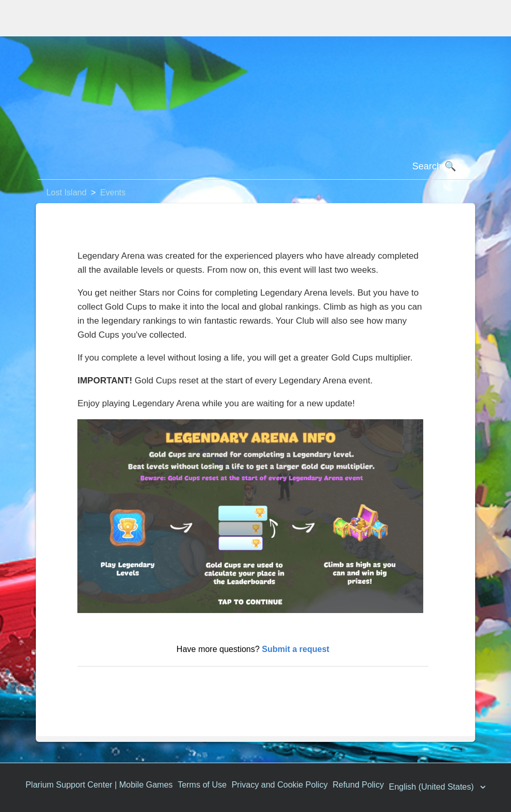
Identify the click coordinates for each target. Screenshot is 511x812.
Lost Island (66, 192)
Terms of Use (202, 785)
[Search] (255, 167)
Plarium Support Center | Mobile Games (99, 785)
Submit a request (295, 649)
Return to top (107, 683)
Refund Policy (358, 785)
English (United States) (433, 787)
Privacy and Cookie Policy (280, 785)
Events (113, 192)
